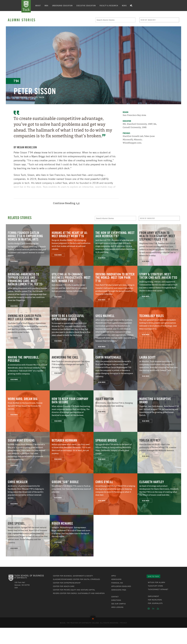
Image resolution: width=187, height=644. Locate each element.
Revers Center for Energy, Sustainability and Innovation (79, 593)
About (38, 5)
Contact (115, 597)
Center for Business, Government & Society (73, 576)
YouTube (158, 609)
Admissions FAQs (119, 590)
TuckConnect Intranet (158, 589)
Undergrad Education (62, 5)
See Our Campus (118, 604)
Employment (153, 596)
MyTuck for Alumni (156, 582)
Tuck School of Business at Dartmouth (26, 6)
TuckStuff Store (155, 586)
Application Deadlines (121, 586)
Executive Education (86, 5)
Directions (116, 600)
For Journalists (155, 603)
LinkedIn (153, 609)
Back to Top (94, 618)
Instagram (149, 609)
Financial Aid (117, 583)
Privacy (124, 623)
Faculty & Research (109, 5)
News (124, 5)
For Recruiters (155, 600)
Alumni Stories (22, 20)
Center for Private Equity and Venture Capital (74, 590)
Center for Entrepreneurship (67, 583)
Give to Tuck (153, 576)
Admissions (116, 579)
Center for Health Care (64, 586)
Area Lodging (117, 607)
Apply (114, 576)
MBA (46, 5)
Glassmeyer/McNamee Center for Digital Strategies (76, 579)
